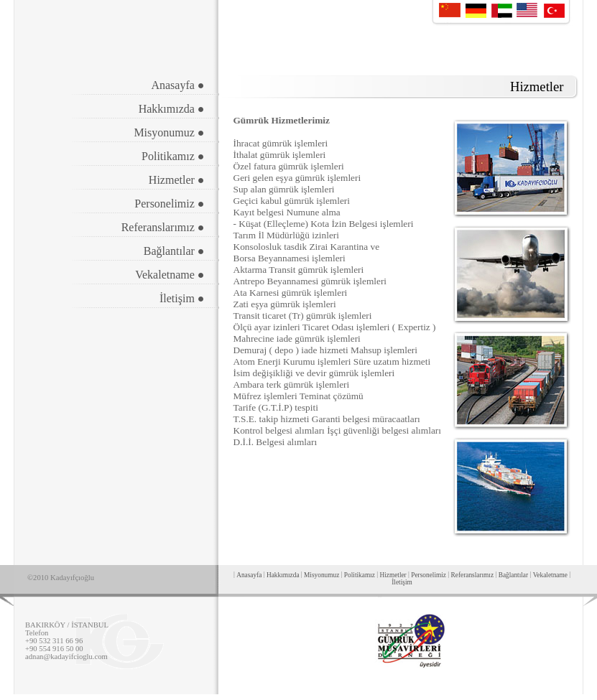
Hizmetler (393, 575)
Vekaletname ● (170, 275)
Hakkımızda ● (172, 109)
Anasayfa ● (177, 85)
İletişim (402, 582)
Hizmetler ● (177, 180)
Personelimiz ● (169, 204)
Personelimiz (429, 575)
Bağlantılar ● (174, 251)
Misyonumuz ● (169, 132)
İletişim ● (182, 298)
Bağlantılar (513, 575)
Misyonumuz (321, 575)
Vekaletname (550, 575)
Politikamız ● (173, 156)
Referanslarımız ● (163, 227)
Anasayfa (249, 575)
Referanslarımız (473, 575)
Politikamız (360, 575)
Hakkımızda (283, 575)
